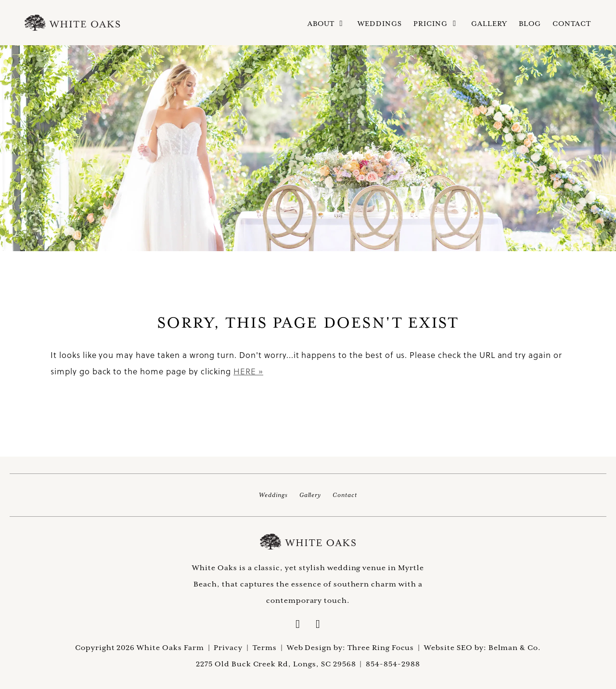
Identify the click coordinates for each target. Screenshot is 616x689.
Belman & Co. (515, 647)
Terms (265, 647)
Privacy (228, 647)
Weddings (380, 24)
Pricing (436, 24)
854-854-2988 (393, 664)
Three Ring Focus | (386, 647)
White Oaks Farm (308, 542)
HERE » (248, 371)
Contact (572, 24)
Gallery (489, 24)
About (327, 24)
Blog (530, 24)
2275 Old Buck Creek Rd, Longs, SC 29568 (276, 664)
